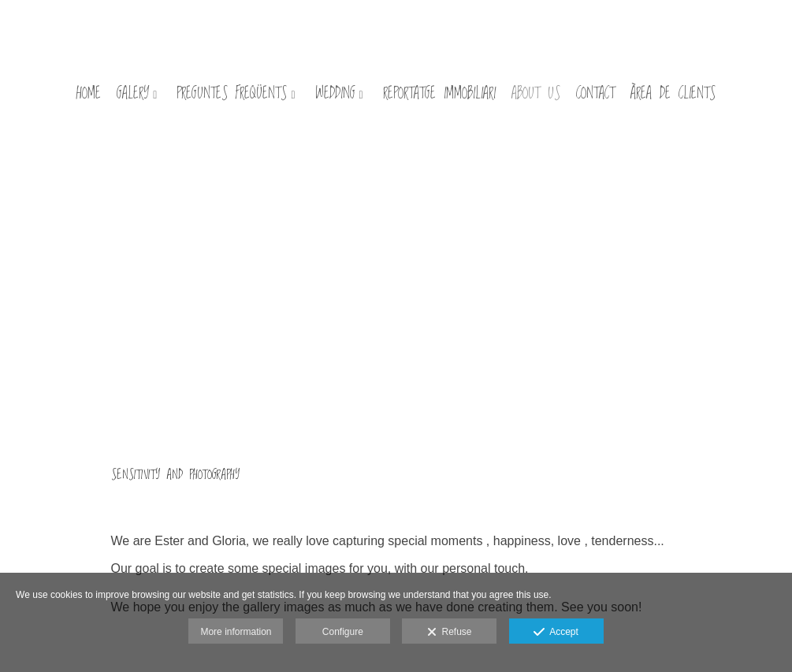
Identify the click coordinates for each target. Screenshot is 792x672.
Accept (556, 633)
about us (536, 95)
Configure (343, 632)
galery (133, 95)
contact (595, 95)
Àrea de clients (673, 95)
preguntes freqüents (232, 95)
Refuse (450, 633)
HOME (89, 95)
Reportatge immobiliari (439, 95)
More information (236, 632)
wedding (335, 95)
